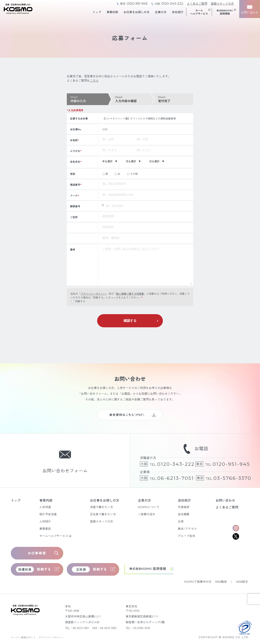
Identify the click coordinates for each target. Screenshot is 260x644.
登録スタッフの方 (222, 3)
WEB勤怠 (221, 581)
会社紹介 (178, 12)
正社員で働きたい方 (103, 514)
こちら (94, 80)
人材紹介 (45, 521)
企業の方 (161, 12)
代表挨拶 (184, 507)
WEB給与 (242, 581)
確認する (130, 321)
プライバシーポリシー (93, 294)
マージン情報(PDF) (22, 637)
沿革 (181, 521)
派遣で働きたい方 (101, 507)
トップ (97, 12)
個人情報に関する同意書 (130, 294)
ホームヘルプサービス (54, 536)
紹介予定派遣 (48, 514)
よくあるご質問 (197, 3)
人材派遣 (45, 507)
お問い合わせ (225, 500)
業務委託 (45, 528)
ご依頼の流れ (147, 514)
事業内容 (112, 12)
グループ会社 (187, 536)
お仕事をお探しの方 (136, 12)
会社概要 (184, 514)
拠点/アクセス (187, 528)
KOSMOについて (149, 507)
